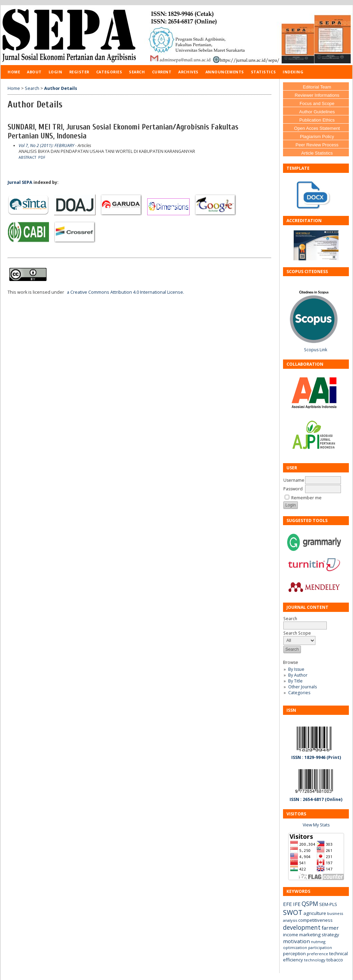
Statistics (263, 72)
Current (162, 72)
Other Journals (302, 687)
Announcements (225, 72)
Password (293, 489)
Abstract (27, 157)
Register (79, 72)
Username (294, 480)
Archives (188, 72)
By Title (295, 681)
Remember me (306, 498)
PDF (42, 157)
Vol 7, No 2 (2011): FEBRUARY (46, 145)
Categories (299, 693)
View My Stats (316, 825)
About (34, 72)
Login (56, 72)
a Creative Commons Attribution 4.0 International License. (125, 292)
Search (137, 72)
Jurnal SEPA (20, 182)
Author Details (61, 88)
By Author (298, 675)
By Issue (296, 669)
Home (14, 72)
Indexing (293, 72)
